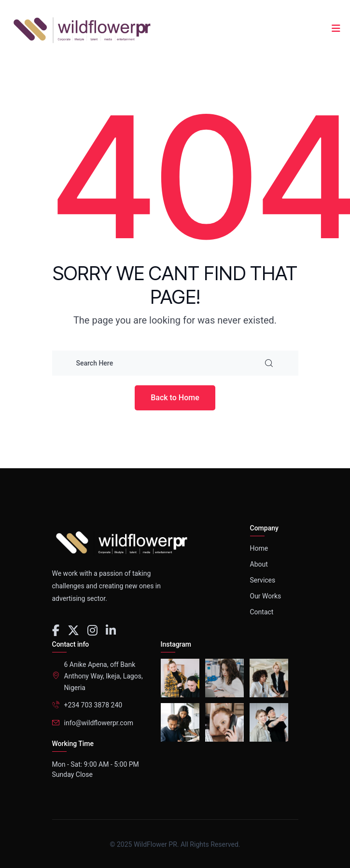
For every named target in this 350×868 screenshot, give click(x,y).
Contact (262, 612)
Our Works (266, 596)
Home (259, 548)
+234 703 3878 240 (93, 705)
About (259, 564)
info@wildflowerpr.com (99, 723)
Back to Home (175, 398)
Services (263, 580)
